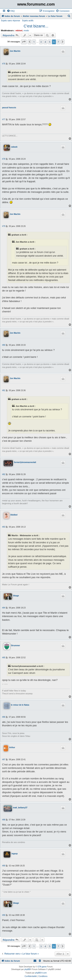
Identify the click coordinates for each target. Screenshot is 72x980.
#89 (4, 866)
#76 (4, 64)
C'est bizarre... (36, 26)
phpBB (27, 969)
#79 (4, 226)
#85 (4, 658)
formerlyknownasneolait (25, 462)
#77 (4, 119)
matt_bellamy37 (20, 808)
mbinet (19, 30)
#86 (4, 717)
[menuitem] (11, 11)
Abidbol (14, 515)
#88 (4, 820)
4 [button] (45, 42)
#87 (4, 760)
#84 (4, 608)
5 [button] (50, 42)
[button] (24, 42)
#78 (4, 159)
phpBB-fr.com (41, 973)
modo (26, 30)
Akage (16, 596)
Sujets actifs (28, 21)
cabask (14, 147)
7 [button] (58, 42)
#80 (4, 345)
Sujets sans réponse (11, 21)
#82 (4, 474)
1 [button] (34, 42)
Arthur (12, 747)
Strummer (15, 646)
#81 (4, 390)
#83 (4, 527)
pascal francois (9, 108)
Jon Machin (15, 51)
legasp (15, 854)
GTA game (42, 967)
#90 (4, 915)
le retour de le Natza (20, 705)
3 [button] (41, 42)
